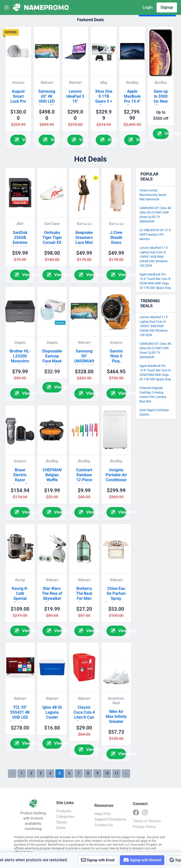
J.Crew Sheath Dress (116, 238)
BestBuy (132, 83)
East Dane (52, 224)
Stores (62, 822)
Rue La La (84, 224)
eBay (104, 83)
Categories (65, 817)
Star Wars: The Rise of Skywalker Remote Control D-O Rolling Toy (52, 601)
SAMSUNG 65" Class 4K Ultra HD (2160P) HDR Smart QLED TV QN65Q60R (155, 215)
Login (148, 7)
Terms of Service (147, 821)
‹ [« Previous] (12, 773)
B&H (20, 224)
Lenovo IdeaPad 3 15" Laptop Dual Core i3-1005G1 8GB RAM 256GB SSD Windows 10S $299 (154, 257)
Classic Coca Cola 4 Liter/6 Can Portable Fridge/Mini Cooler (84, 720)
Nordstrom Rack (116, 701)
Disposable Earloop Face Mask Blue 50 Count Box (52, 361)
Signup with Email (98, 860)
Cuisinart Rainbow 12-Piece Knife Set (84, 477)
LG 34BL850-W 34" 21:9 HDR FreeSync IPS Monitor (155, 235)
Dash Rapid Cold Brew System (154, 412)
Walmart (47, 83)
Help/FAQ (102, 814)
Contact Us (104, 825)
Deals (61, 828)
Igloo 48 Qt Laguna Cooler (52, 712)
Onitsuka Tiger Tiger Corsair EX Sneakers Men (52, 242)
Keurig (20, 580)
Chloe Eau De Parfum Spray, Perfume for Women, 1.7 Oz (116, 601)
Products (64, 811)
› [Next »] (126, 773)
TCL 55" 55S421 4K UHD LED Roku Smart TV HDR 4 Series (20, 720)
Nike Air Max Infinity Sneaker (116, 716)
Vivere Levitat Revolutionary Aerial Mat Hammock (153, 195)
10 (107, 773)
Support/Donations (109, 819)
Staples (20, 343)
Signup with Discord (142, 860)
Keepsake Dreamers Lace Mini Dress (84, 240)
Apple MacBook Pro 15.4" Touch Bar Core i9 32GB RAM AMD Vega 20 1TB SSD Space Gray (155, 281)
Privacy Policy (144, 827)
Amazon (18, 83)
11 (116, 773)
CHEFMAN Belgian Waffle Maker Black (52, 480)
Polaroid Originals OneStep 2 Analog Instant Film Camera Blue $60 (153, 395)
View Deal (20, 140)
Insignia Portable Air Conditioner (116, 475)
